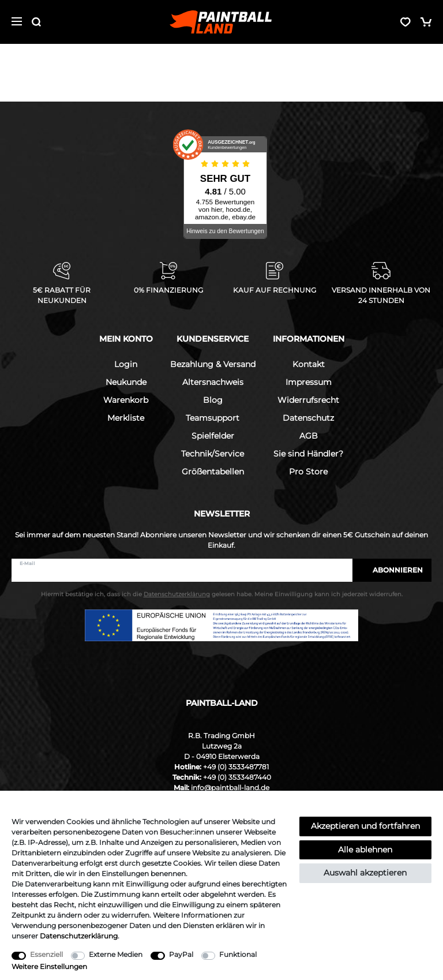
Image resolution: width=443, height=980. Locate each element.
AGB (309, 436)
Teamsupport (213, 418)
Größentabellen (213, 472)
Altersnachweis (213, 382)
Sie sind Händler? (308, 454)
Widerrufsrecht (308, 400)
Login (126, 364)
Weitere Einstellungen (49, 966)
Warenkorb (126, 400)
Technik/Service (213, 454)
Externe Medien (116, 954)
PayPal (181, 954)
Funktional (238, 954)
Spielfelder (213, 436)
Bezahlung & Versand (213, 364)
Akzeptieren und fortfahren (365, 826)
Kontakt (309, 364)
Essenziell (46, 954)
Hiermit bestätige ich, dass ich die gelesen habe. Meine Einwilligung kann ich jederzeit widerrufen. (222, 594)
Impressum (309, 382)
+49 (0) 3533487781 (236, 767)
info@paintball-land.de (230, 788)
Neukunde (126, 382)
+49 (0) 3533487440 (237, 777)
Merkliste (126, 418)
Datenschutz (308, 418)
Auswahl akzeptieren (365, 873)
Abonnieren (392, 570)
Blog (213, 400)
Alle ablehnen (365, 850)
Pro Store (308, 472)
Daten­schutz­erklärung (79, 936)
